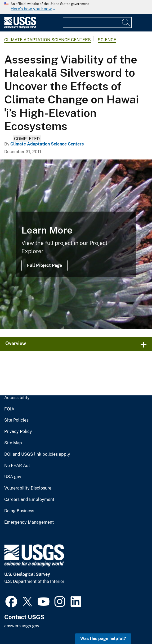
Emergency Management (29, 522)
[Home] (20, 27)
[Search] (126, 22)
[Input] (97, 22)
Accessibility (17, 398)
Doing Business (19, 511)
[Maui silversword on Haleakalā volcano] (76, 244)
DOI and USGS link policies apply (37, 454)
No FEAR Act (17, 466)
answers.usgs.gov (22, 626)
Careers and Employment (29, 500)
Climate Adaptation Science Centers (48, 40)
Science (107, 40)
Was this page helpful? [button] (103, 639)
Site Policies (16, 420)
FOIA (9, 409)
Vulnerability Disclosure (28, 488)
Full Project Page (44, 265)
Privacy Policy (18, 432)
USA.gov (13, 477)
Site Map (13, 443)
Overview (16, 343)
